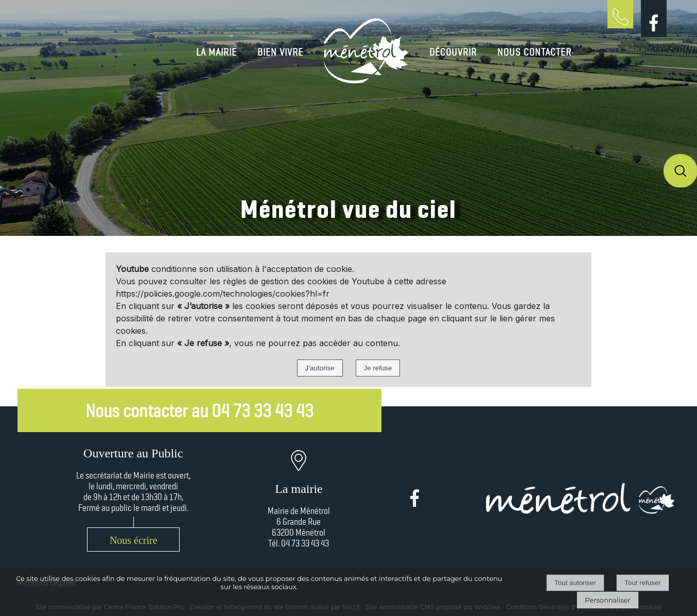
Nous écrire (134, 540)
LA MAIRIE (216, 52)
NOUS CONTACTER (534, 52)
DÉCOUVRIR (453, 52)
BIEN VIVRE (280, 52)
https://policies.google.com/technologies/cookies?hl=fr (223, 294)
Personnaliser (607, 600)
